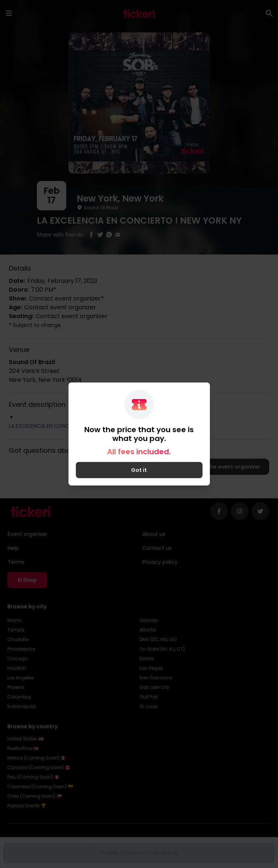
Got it (139, 470)
